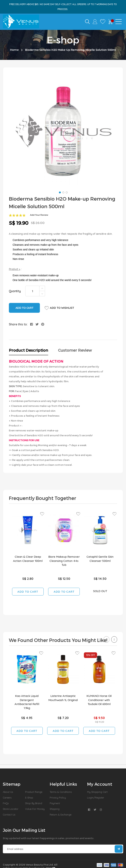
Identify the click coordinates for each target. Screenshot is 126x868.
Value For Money (35, 809)
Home (14, 50)
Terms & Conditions (61, 792)
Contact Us (9, 815)
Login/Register (96, 798)
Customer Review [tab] (75, 350)
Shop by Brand (34, 803)
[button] (60, 192)
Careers (7, 798)
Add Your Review (39, 215)
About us (8, 792)
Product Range (34, 792)
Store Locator (11, 809)
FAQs (6, 803)
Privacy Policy (58, 798)
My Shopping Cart (97, 792)
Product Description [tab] (29, 350)
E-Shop (29, 798)
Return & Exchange (61, 815)
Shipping (55, 809)
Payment (55, 803)
